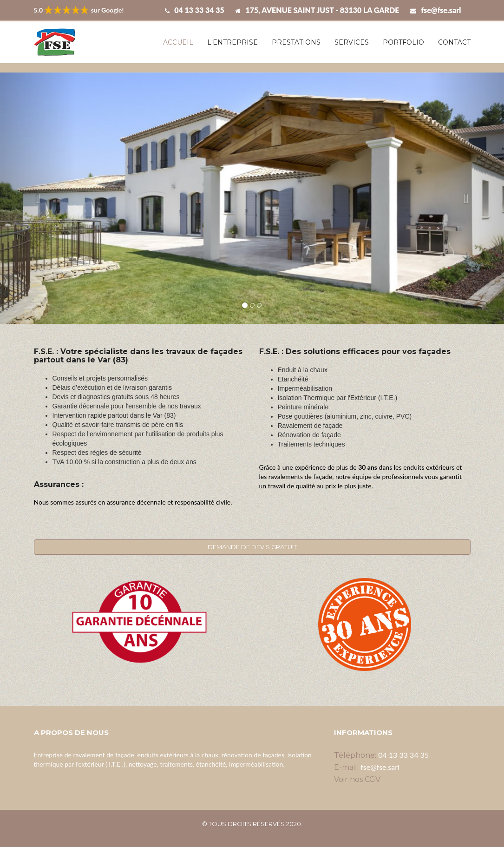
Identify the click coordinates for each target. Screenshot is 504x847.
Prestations (296, 42)
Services (352, 42)
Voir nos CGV (357, 779)
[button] (38, 199)
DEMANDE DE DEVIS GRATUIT (252, 547)
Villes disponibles (252, 833)
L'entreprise (232, 42)
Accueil (178, 42)
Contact (454, 42)
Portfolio (403, 42)
